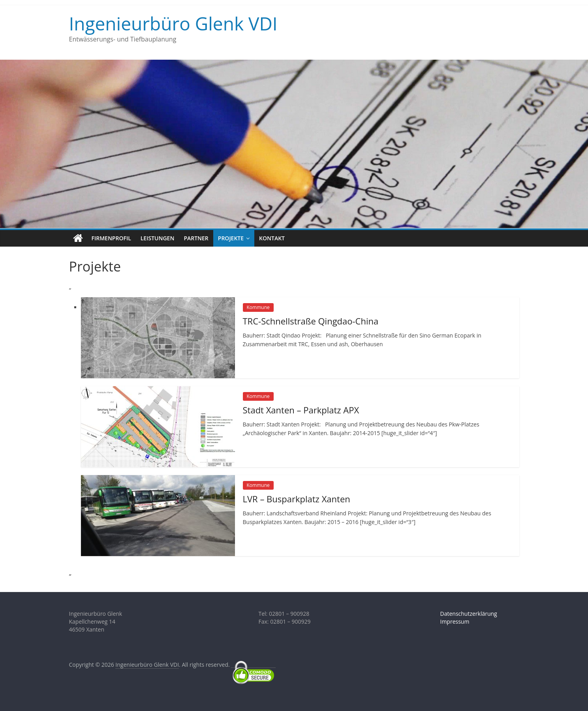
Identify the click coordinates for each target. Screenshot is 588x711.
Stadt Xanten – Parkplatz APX (301, 410)
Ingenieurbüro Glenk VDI (173, 23)
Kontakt (272, 238)
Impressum (455, 621)
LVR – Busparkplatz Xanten (297, 499)
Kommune (258, 307)
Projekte (231, 238)
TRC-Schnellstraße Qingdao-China (311, 321)
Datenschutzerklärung (469, 614)
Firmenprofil (111, 238)
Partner (196, 238)
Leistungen (158, 238)
